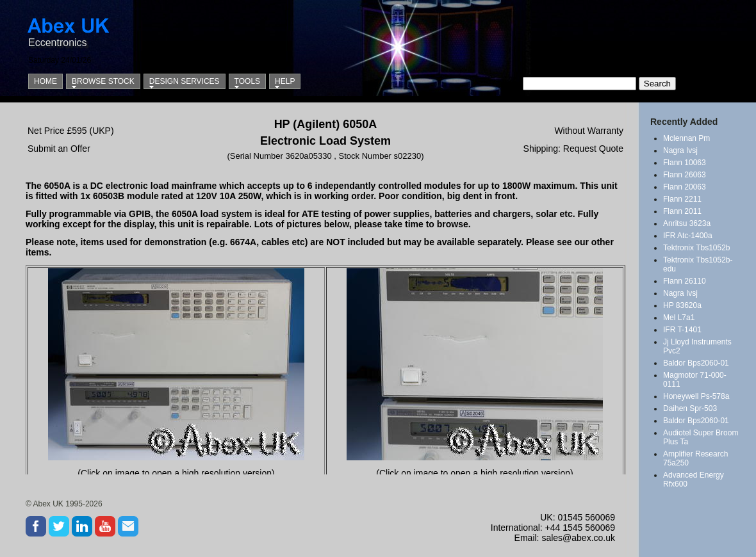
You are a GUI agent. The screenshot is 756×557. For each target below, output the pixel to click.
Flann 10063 (685, 163)
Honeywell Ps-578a (696, 396)
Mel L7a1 (679, 318)
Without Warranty (589, 131)
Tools (247, 81)
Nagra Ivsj (680, 150)
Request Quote (593, 149)
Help (285, 81)
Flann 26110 (685, 281)
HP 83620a (682, 305)
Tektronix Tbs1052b (697, 248)
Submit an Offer (59, 149)
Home (45, 81)
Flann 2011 (682, 211)
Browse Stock (103, 81)
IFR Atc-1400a (688, 236)
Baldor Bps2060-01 (696, 363)
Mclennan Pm (686, 138)
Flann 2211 (682, 199)
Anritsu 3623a (687, 223)
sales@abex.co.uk (578, 538)
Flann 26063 (685, 175)
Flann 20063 (685, 187)
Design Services (185, 81)
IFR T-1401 (682, 330)
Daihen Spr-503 (690, 408)
